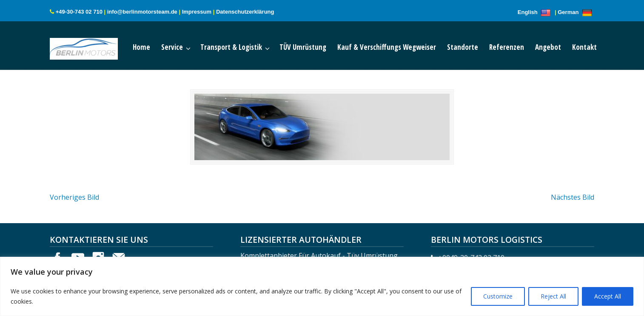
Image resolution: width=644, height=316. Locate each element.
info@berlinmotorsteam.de (142, 12)
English (536, 12)
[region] (322, 286)
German (576, 12)
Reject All (553, 296)
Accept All (608, 296)
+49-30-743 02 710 (79, 12)
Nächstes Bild (573, 197)
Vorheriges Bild (74, 197)
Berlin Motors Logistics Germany (92, 47)
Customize (498, 296)
